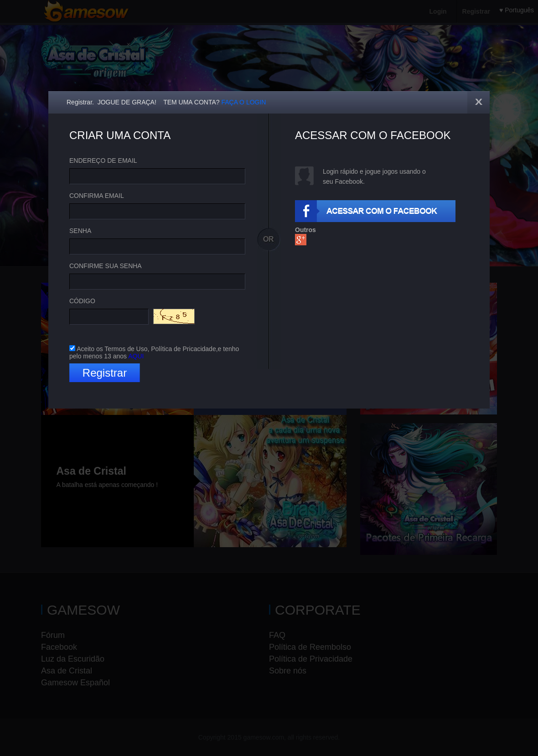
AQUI (136, 356)
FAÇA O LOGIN (243, 102)
